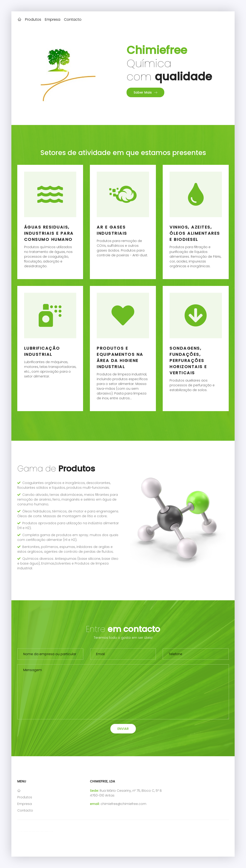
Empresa (53, 20)
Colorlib (51, 831)
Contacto (73, 20)
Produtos (33, 20)
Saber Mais (145, 92)
